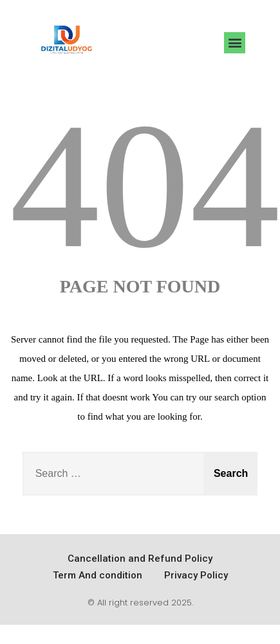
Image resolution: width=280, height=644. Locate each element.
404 (145, 185)
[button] (235, 43)
